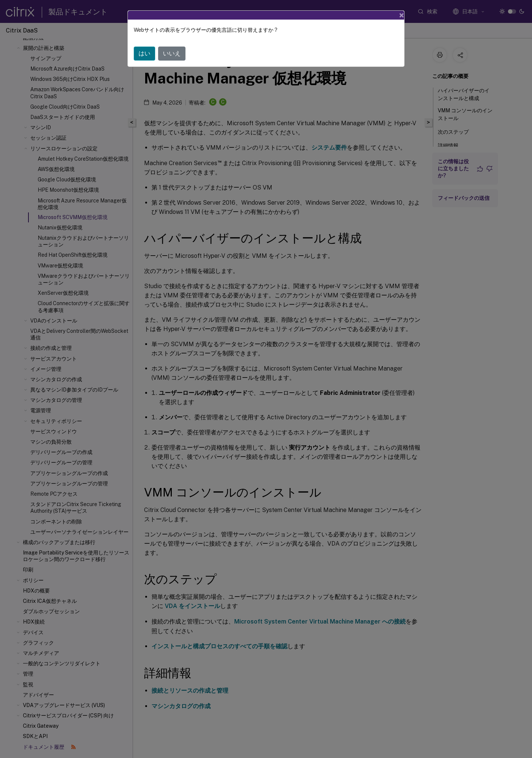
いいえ (172, 53)
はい (144, 53)
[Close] (402, 15)
